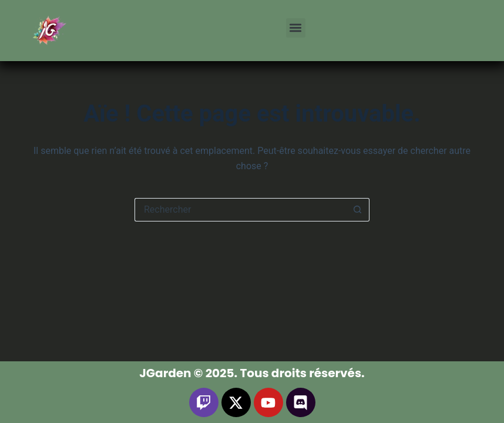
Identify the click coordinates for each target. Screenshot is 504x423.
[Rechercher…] (240, 210)
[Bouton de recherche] (358, 210)
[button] (296, 28)
